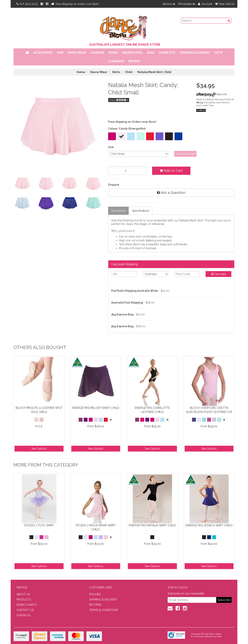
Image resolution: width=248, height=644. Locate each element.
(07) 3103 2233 (27, 4)
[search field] (204, 21)
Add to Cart (171, 171)
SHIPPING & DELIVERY (103, 600)
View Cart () (225, 4)
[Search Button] (229, 21)
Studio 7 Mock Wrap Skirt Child (96, 527)
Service (169, 4)
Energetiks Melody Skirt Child (96, 408)
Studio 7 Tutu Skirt (39, 525)
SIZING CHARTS (27, 605)
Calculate (219, 274)
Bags (151, 53)
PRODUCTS (24, 600)
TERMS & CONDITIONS (104, 610)
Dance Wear (77, 53)
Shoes (113, 53)
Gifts (219, 53)
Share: (119, 100)
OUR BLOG (24, 615)
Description (118, 211)
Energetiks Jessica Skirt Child (209, 525)
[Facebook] (42, 4)
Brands (134, 61)
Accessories (43, 53)
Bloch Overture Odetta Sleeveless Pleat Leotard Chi (209, 410)
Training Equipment (195, 53)
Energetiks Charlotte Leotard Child (152, 410)
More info (212, 94)
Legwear (97, 53)
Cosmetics (167, 53)
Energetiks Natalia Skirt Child (152, 525)
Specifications (141, 211)
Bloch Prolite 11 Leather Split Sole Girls (39, 410)
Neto (219, 637)
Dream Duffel (132, 53)
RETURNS (95, 605)
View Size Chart (185, 154)
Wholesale (187, 4)
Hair (60, 53)
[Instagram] (47, 4)
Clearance (116, 61)
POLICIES (95, 594)
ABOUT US (23, 594)
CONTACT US (25, 610)
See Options (39, 449)
